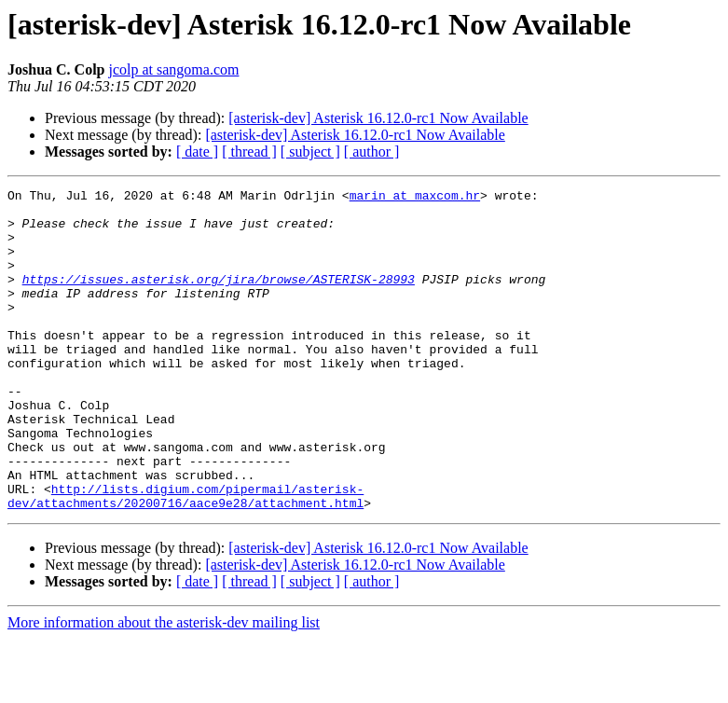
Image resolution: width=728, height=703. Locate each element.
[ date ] (197, 152)
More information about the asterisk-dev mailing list (164, 687)
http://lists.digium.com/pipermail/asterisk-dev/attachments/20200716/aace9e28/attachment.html (185, 558)
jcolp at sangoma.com (173, 69)
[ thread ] (249, 152)
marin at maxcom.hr (415, 198)
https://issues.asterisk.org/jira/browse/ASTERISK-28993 (219, 298)
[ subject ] (310, 152)
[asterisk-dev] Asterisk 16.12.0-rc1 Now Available (378, 118)
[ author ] (372, 152)
